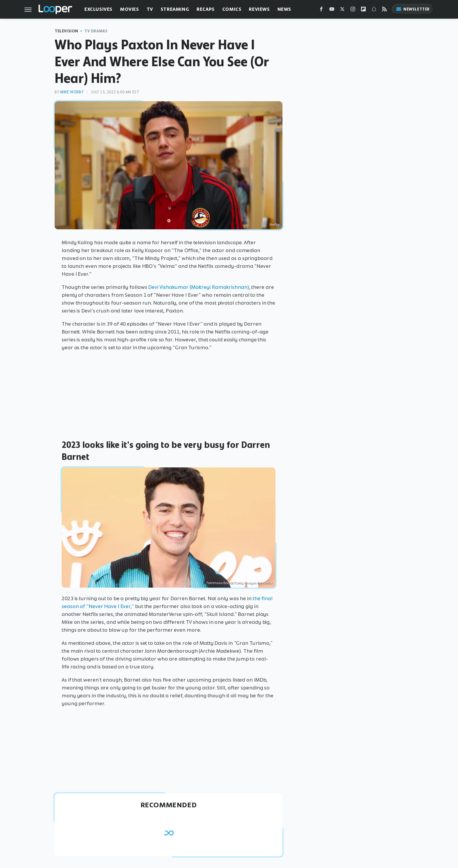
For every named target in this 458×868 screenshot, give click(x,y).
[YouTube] (332, 10)
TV (150, 9)
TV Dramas (96, 31)
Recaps (206, 9)
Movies (130, 9)
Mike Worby (72, 92)
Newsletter (413, 9)
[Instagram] (353, 10)
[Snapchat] (374, 10)
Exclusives (98, 9)
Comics (232, 9)
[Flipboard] (363, 10)
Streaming (175, 9)
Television (66, 31)
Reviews (259, 9)
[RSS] (384, 10)
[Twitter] (342, 10)
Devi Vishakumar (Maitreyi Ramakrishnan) (198, 287)
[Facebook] (321, 10)
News (284, 9)
